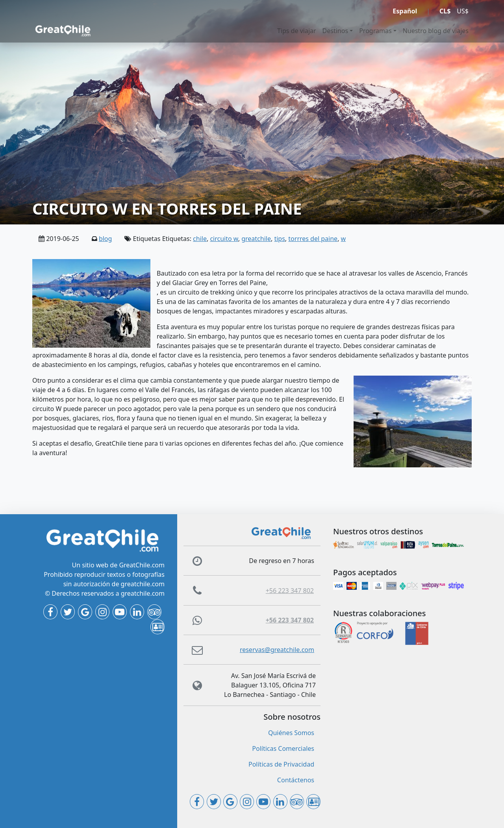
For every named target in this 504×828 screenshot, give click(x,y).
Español (405, 11)
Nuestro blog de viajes (436, 31)
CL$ (445, 11)
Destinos (335, 31)
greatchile (256, 239)
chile (200, 239)
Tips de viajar (297, 31)
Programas (375, 31)
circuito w (224, 239)
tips (279, 239)
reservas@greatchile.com (277, 650)
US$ (463, 11)
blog (106, 239)
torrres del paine (313, 239)
